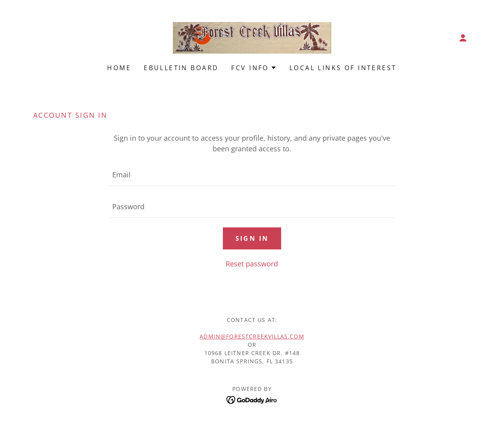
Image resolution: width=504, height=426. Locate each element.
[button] (463, 38)
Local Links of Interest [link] (343, 68)
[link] (252, 37)
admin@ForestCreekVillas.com (252, 336)
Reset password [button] (252, 264)
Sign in (252, 238)
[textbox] (252, 175)
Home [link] (119, 68)
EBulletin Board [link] (181, 68)
